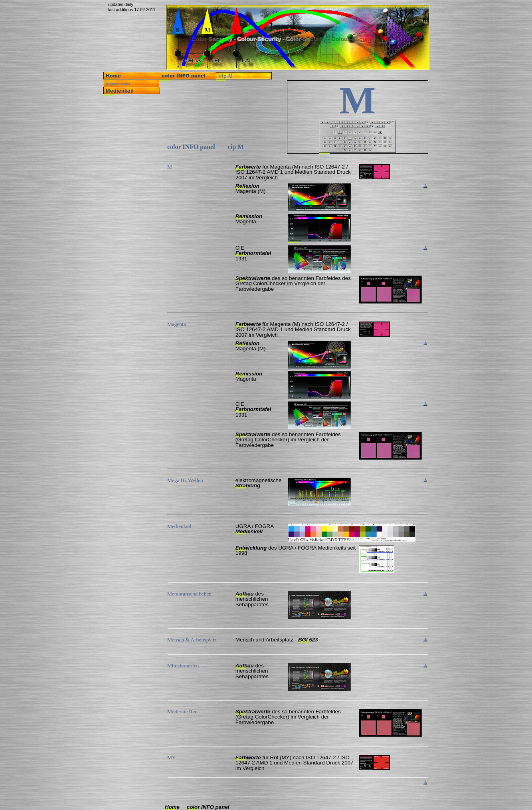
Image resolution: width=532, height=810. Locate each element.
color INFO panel (208, 807)
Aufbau (245, 594)
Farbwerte (248, 167)
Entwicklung (251, 548)
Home (172, 807)
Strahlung (248, 485)
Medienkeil (249, 531)
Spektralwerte (253, 278)
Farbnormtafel (253, 253)
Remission (249, 216)
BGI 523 (308, 640)
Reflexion (247, 186)
